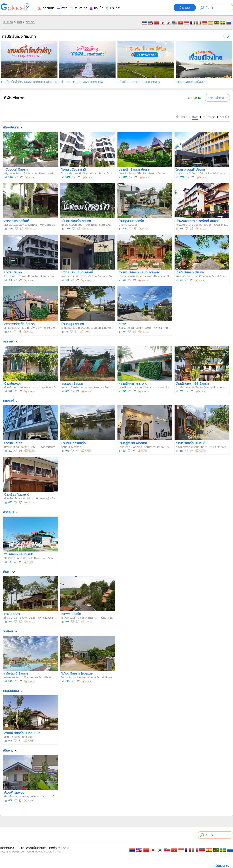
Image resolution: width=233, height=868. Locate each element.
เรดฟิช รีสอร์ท (71, 614)
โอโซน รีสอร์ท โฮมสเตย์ (77, 673)
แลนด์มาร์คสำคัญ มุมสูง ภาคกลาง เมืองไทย (29, 82)
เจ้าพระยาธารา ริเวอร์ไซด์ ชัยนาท (197, 221)
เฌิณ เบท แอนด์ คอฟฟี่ (77, 272)
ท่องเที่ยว (46, 8)
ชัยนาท (30, 22)
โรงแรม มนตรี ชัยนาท (190, 169)
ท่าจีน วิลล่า (12, 614)
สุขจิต (122, 324)
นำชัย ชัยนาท (13, 272)
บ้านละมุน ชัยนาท (73, 324)
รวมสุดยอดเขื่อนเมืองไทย (192, 82)
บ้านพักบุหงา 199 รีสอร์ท (192, 383)
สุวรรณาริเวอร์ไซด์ (17, 221)
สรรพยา (9, 341)
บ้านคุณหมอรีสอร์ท (131, 221)
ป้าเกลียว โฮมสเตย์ (17, 494)
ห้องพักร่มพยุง (14, 793)
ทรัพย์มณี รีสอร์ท (16, 673)
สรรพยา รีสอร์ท (72, 383)
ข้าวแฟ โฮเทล (13, 443)
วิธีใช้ (66, 848)
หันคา (7, 572)
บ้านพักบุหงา (13, 383)
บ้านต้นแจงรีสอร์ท (73, 443)
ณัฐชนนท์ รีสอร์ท (16, 169)
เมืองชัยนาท (11, 127)
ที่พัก (62, 8)
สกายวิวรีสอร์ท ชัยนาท (19, 324)
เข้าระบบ (185, 8)
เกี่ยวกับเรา (7, 848)
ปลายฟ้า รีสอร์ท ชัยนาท (134, 169)
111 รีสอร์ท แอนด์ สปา (19, 554)
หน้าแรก (8, 22)
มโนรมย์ (8, 401)
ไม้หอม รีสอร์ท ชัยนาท (76, 221)
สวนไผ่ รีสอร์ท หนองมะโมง (22, 733)
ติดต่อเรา (55, 848)
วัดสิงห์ (8, 631)
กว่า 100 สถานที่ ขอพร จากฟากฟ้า (82, 82)
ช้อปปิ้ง (96, 8)
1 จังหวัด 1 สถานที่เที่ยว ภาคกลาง (139, 82)
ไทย (19, 22)
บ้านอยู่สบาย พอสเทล (133, 443)
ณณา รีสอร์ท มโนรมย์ (190, 443)
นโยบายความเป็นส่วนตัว (32, 848)
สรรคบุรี (9, 512)
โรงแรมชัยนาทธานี (73, 169)
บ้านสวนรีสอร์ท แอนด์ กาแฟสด (139, 272)
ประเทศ (112, 8)
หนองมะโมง (11, 691)
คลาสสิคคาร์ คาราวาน (133, 383)
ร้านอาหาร (78, 8)
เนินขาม (8, 751)
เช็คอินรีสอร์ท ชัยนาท (190, 272)
